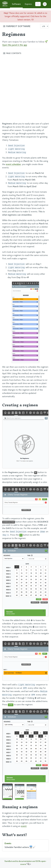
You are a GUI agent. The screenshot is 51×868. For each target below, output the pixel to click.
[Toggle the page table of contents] (26, 53)
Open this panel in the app (15, 45)
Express (28, 4)
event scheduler (13, 164)
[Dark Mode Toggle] (45, 4)
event (24, 826)
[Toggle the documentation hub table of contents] (21, 26)
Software (16, 4)
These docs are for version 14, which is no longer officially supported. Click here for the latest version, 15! (26, 16)
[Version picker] (44, 26)
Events (26, 845)
